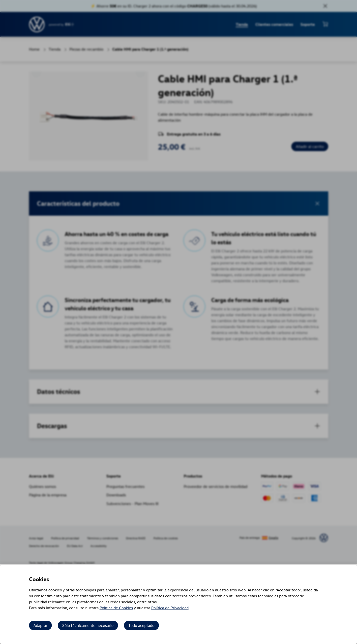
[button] (179, 203)
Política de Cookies (116, 608)
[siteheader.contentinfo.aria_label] (37, 24)
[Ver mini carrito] (325, 24)
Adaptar (40, 625)
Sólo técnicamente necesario (88, 625)
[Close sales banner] (325, 6)
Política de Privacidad (170, 608)
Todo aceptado (141, 625)
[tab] (179, 392)
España (273, 538)
